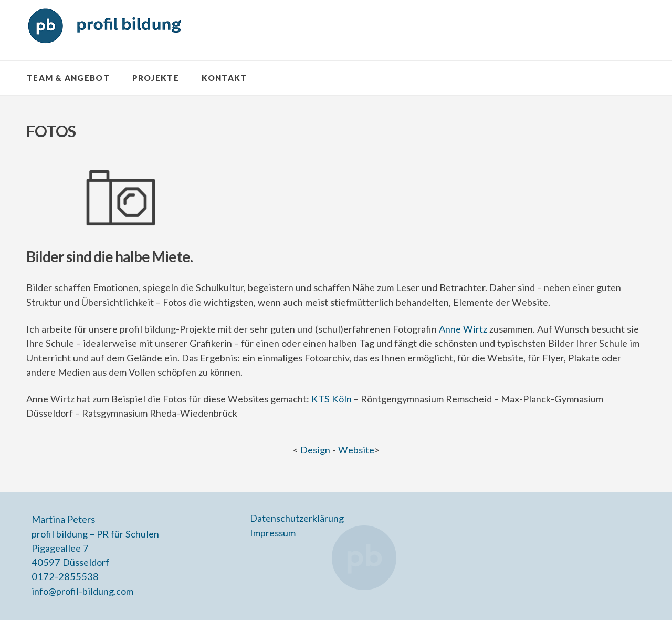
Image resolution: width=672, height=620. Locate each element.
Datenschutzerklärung (297, 518)
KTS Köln (332, 399)
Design (315, 450)
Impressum (273, 533)
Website (356, 450)
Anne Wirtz (463, 329)
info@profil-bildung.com (82, 591)
